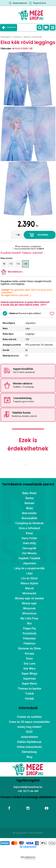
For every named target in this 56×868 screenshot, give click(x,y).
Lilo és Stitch (29, 578)
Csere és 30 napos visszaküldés (29, 722)
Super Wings (29, 674)
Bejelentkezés (20, 3)
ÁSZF (29, 732)
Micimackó (29, 593)
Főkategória (6, 37)
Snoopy (29, 653)
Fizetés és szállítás (29, 717)
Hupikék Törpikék (29, 558)
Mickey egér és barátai (29, 598)
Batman (29, 503)
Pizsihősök (29, 633)
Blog (29, 757)
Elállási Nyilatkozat (29, 742)
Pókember (29, 638)
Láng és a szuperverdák (29, 568)
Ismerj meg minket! (29, 727)
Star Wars (29, 669)
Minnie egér (29, 603)
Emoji (29, 533)
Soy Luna (29, 663)
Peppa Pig (29, 628)
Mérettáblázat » (16, 272)
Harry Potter (29, 538)
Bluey (29, 508)
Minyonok (29, 608)
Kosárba (43, 235)
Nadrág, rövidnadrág (33, 37)
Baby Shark (29, 493)
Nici (29, 623)
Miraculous (29, 613)
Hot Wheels (29, 553)
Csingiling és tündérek (29, 523)
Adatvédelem (29, 737)
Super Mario (29, 684)
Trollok (29, 694)
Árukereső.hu (28, 851)
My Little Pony (29, 618)
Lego (29, 573)
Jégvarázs (29, 563)
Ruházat (17, 37)
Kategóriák (11, 27)
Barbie (29, 498)
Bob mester (29, 513)
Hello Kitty (29, 543)
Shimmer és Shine (29, 648)
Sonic (29, 658)
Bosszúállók (29, 518)
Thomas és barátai (29, 689)
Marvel (29, 588)
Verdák (29, 699)
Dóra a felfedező (29, 528)
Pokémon (29, 643)
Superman (29, 679)
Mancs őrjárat (29, 583)
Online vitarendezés (29, 747)
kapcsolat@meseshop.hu (28, 787)
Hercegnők (29, 548)
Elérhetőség (29, 752)
